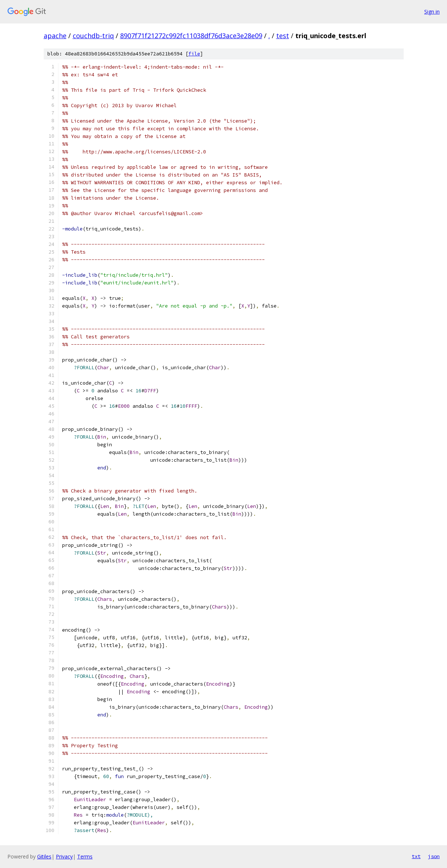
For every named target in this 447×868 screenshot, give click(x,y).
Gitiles (44, 856)
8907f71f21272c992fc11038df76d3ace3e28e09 (191, 36)
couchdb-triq (93, 36)
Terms (85, 856)
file (194, 54)
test (283, 36)
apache (55, 36)
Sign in (432, 12)
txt (416, 856)
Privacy (64, 856)
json (434, 856)
